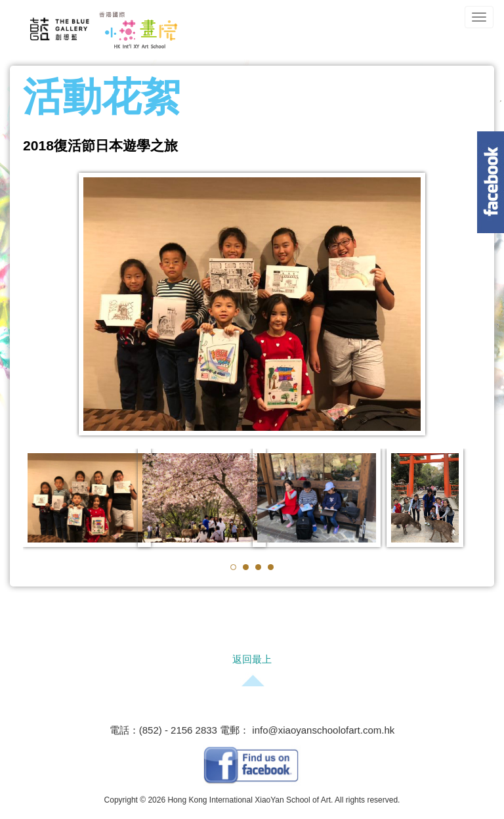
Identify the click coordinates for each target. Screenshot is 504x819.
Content (491, 182)
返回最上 (252, 659)
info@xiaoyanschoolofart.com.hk (322, 730)
